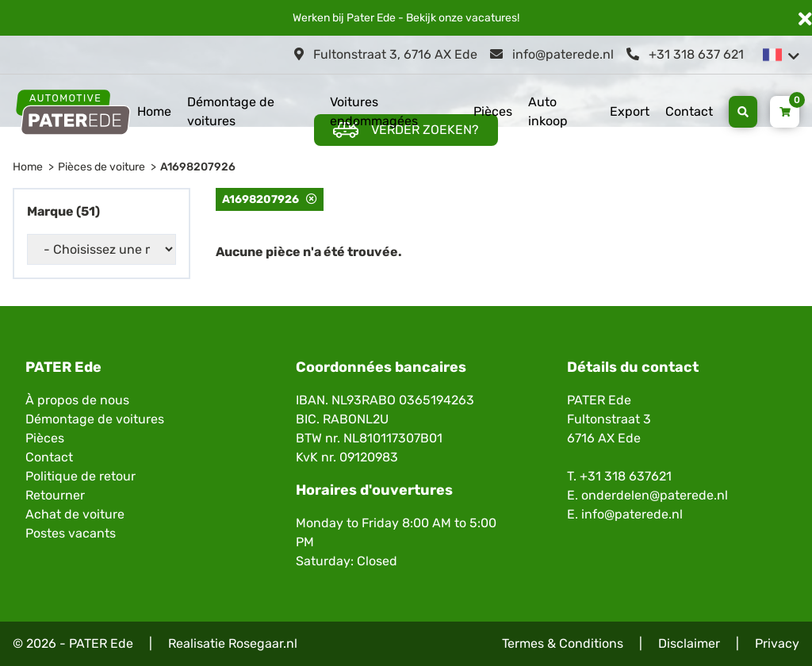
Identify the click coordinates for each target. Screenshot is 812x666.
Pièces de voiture (101, 167)
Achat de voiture (75, 514)
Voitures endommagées (374, 111)
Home (154, 111)
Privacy (777, 643)
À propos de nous (77, 400)
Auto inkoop (548, 111)
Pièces (493, 111)
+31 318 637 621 (685, 54)
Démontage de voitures (231, 111)
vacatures (491, 18)
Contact (689, 111)
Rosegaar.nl (263, 643)
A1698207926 (198, 167)
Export (630, 111)
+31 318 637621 (626, 476)
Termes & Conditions (563, 643)
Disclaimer (689, 643)
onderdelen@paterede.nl (655, 495)
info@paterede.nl (552, 54)
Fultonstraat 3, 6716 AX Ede (386, 54)
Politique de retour (80, 476)
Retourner (55, 495)
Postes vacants (71, 533)
